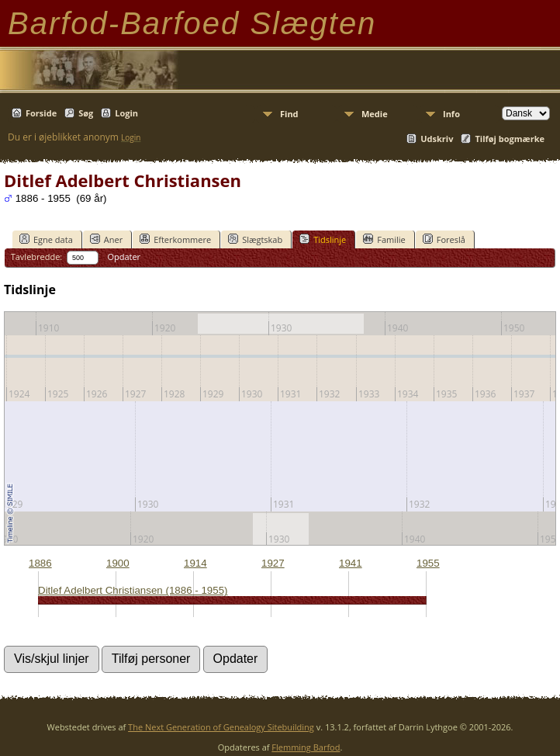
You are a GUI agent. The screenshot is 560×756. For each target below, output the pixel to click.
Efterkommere (175, 239)
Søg (86, 113)
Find (289, 114)
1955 (428, 563)
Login (126, 113)
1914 (195, 563)
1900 (118, 563)
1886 (40, 563)
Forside (41, 113)
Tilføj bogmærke (510, 139)
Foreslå (444, 239)
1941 (351, 563)
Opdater (124, 257)
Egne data (46, 239)
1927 (273, 563)
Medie (375, 114)
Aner (106, 239)
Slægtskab (255, 239)
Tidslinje (323, 239)
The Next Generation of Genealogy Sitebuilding (221, 727)
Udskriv (437, 139)
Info (451, 114)
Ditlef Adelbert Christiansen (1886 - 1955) (133, 590)
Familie (384, 239)
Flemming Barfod (306, 747)
